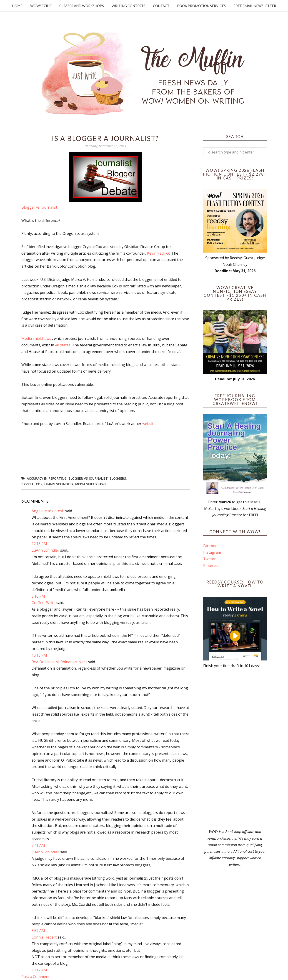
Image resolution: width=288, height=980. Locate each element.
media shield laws (91, 484)
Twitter (209, 559)
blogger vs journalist (88, 478)
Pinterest (211, 565)
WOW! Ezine (41, 6)
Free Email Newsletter (255, 6)
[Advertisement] (235, 749)
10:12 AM (39, 970)
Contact (161, 6)
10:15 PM (39, 655)
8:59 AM (38, 931)
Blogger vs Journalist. (40, 207)
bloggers (118, 478)
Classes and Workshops (82, 6)
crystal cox (32, 484)
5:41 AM (38, 845)
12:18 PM (39, 544)
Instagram (212, 552)
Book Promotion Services (201, 6)
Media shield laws (36, 338)
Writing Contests (128, 6)
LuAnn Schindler (59, 484)
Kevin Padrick (158, 253)
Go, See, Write (44, 603)
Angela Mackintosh (48, 511)
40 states (63, 345)
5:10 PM (38, 596)
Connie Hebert (44, 937)
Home (17, 6)
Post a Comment (35, 977)
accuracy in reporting (47, 478)
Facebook (211, 546)
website (149, 424)
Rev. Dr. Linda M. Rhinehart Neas (59, 662)
